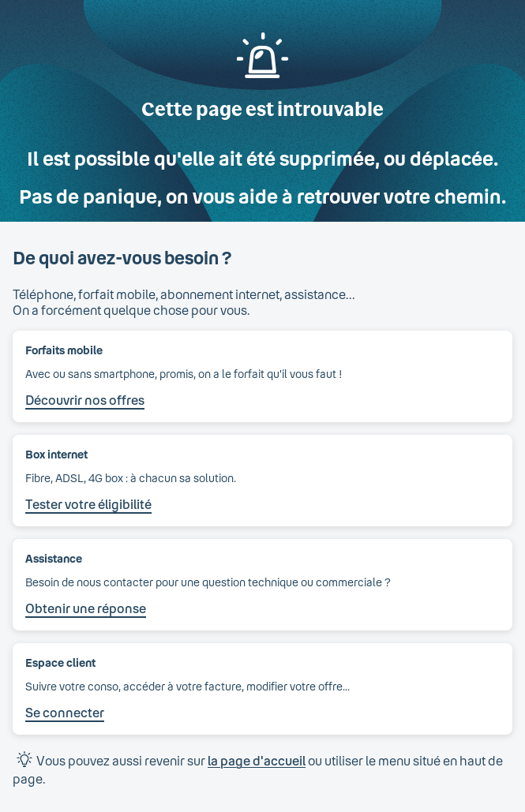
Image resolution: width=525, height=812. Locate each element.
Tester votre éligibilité (88, 504)
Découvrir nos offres (85, 400)
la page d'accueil (257, 760)
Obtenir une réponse (86, 608)
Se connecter (65, 712)
